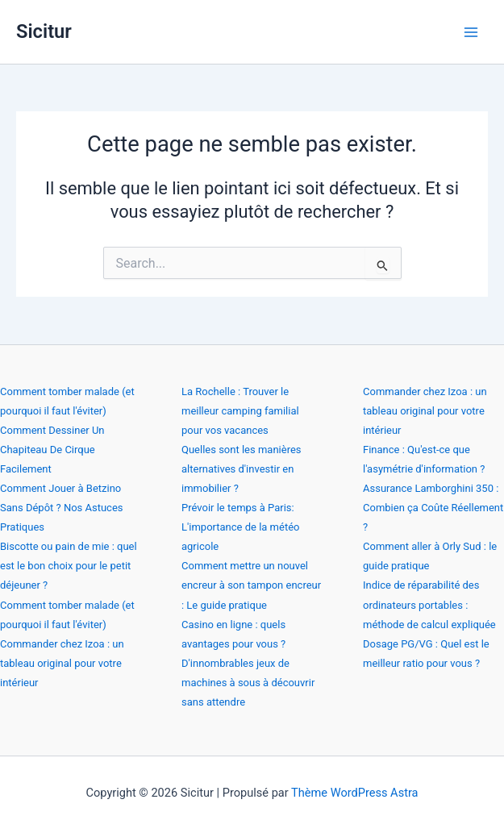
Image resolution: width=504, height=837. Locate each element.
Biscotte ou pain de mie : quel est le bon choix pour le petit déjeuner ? (69, 566)
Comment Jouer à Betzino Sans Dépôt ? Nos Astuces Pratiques (62, 508)
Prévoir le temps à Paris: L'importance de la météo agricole (240, 527)
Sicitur (44, 31)
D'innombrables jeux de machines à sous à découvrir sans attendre (248, 683)
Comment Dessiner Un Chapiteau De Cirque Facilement (52, 450)
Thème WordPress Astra (354, 793)
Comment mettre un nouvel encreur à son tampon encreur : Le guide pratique (251, 585)
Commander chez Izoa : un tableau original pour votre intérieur (62, 663)
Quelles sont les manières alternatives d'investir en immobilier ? (242, 469)
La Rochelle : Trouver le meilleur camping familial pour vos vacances (240, 411)
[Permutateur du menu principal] (471, 32)
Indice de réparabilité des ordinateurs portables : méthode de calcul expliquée (429, 604)
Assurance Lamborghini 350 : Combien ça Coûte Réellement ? (433, 508)
